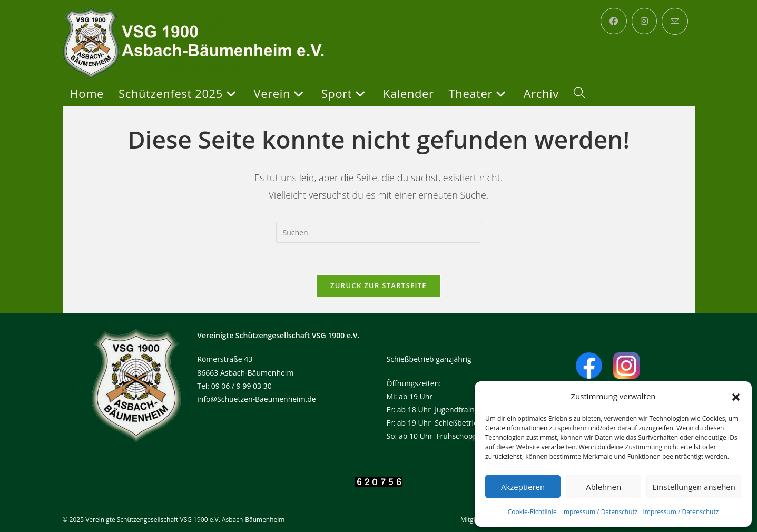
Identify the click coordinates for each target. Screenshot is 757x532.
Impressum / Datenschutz (600, 512)
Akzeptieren (523, 487)
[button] (736, 397)
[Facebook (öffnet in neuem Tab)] (614, 21)
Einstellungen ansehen (694, 487)
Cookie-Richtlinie (532, 512)
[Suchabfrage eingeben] (379, 232)
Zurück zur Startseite (378, 285)
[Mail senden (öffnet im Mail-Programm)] (675, 21)
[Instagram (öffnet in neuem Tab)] (644, 21)
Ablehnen (603, 487)
